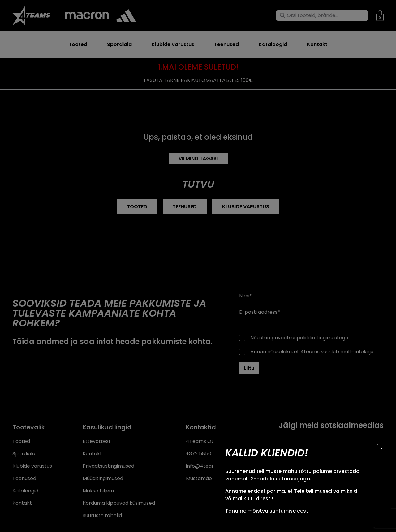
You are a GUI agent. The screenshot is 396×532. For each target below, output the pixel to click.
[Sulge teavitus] (380, 447)
